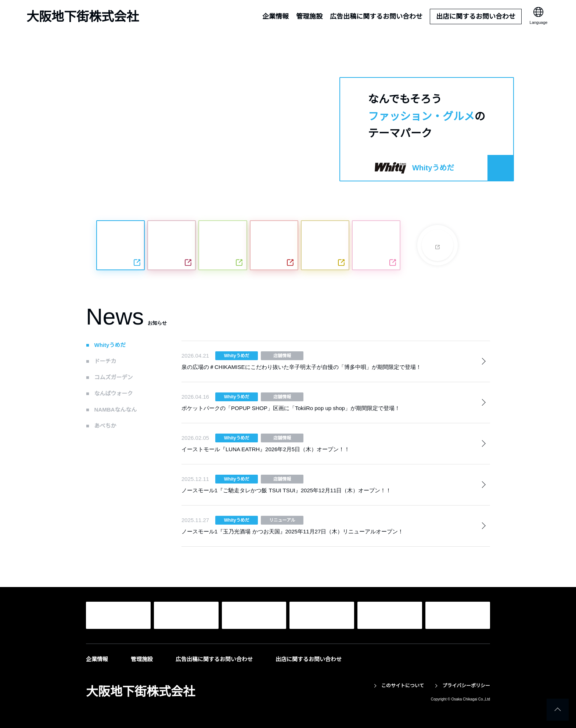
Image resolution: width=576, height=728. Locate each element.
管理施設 (309, 17)
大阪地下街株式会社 (83, 16)
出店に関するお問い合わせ (476, 17)
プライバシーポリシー (466, 686)
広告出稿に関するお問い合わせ (376, 17)
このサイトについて (402, 686)
